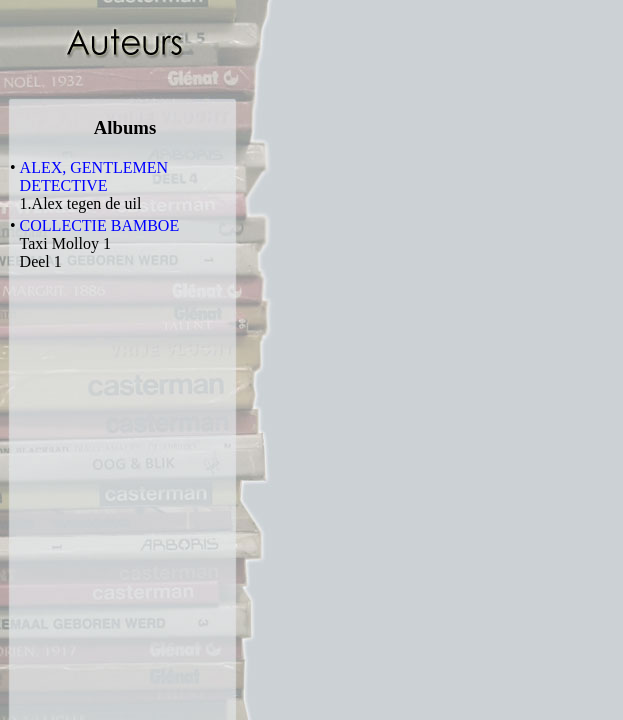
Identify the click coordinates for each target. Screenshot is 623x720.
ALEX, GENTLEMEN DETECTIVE (94, 176)
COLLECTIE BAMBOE (100, 225)
